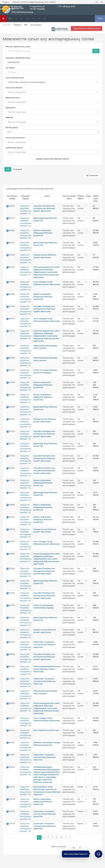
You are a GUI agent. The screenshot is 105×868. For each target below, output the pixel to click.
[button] (52, 82)
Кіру (100, 18)
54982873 (11, 718)
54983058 (11, 703)
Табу (8, 169)
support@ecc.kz (38, 7)
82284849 (11, 294)
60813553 (11, 617)
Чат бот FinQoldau (37, 9)
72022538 (11, 419)
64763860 (11, 581)
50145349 (11, 691)
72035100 (11, 319)
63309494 (11, 541)
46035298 (11, 799)
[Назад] (35, 837)
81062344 (11, 255)
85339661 (11, 230)
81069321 (11, 243)
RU (102, 2)
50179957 (11, 679)
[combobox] (52, 132)
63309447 (11, 493)
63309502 (11, 529)
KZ (97, 2)
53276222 (11, 811)
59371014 (11, 630)
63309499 (11, 505)
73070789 (11, 456)
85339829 (11, 206)
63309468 (11, 468)
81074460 (11, 306)
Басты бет (7, 25)
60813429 (11, 593)
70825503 (11, 480)
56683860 (11, 654)
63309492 (11, 554)
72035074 (11, 331)
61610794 (11, 605)
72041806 (11, 382)
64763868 (11, 568)
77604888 (11, 358)
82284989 (11, 282)
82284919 (11, 267)
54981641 (11, 666)
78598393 (11, 346)
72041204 (11, 431)
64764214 (11, 517)
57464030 (11, 642)
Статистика (92, 175)
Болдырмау (18, 169)
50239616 (11, 767)
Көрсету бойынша (59, 847)
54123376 (11, 787)
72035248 (11, 395)
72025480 (11, 407)
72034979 (11, 370)
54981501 (11, 742)
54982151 (11, 730)
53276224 (11, 823)
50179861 (11, 755)
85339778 (11, 218)
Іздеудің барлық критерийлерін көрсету (52, 159)
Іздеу (96, 51)
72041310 (11, 444)
